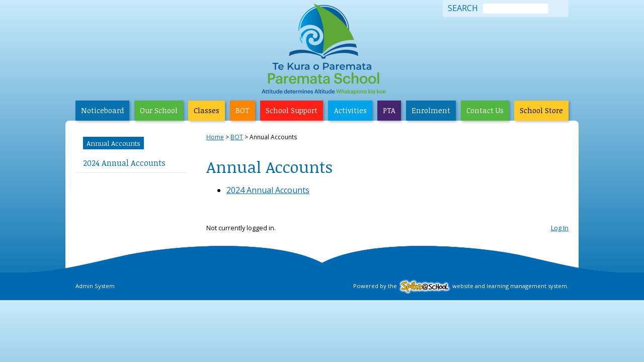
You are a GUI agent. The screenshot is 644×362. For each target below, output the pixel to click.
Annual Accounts (113, 143)
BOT (243, 110)
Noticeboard (102, 110)
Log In (560, 228)
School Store (541, 110)
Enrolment (431, 110)
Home (215, 137)
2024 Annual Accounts (124, 163)
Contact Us (485, 110)
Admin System (95, 286)
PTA (389, 110)
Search (463, 9)
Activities (350, 110)
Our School (159, 110)
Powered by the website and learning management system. (461, 286)
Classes (207, 110)
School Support (292, 110)
